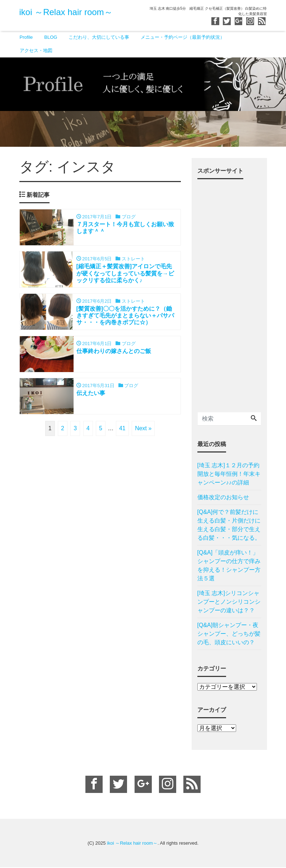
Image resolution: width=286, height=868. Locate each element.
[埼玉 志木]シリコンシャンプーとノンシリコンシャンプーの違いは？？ (229, 602)
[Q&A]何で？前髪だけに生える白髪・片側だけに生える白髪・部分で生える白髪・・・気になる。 (229, 525)
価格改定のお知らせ (223, 498)
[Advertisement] (229, 293)
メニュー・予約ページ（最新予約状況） (183, 37)
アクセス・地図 (36, 50)
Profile (26, 37)
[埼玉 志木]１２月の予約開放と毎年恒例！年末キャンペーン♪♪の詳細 (229, 474)
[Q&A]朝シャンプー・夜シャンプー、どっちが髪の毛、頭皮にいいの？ (229, 634)
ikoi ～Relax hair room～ (66, 12)
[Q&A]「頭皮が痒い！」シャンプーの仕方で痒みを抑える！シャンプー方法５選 (229, 566)
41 (122, 429)
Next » (143, 429)
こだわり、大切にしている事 (99, 37)
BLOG (51, 37)
